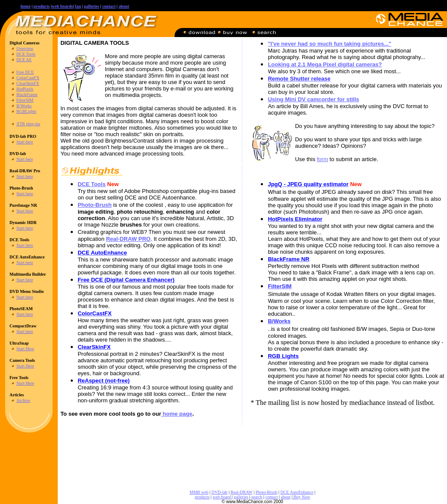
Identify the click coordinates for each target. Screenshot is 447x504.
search (257, 497)
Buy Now (301, 497)
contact (109, 6)
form (322, 159)
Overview (25, 48)
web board (222, 497)
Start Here (25, 349)
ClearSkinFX (28, 83)
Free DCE (25, 72)
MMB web (199, 492)
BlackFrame (27, 95)
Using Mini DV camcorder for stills (313, 99)
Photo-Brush (267, 492)
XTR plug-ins (28, 124)
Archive (23, 400)
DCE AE (24, 60)
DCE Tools (26, 54)
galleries (241, 497)
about (124, 6)
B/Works (24, 106)
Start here (25, 142)
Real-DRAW (242, 492)
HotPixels (25, 89)
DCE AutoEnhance (297, 492)
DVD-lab (219, 492)
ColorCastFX (28, 78)
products (42, 6)
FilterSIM (25, 100)
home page (177, 414)
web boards (62, 6)
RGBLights (26, 111)
